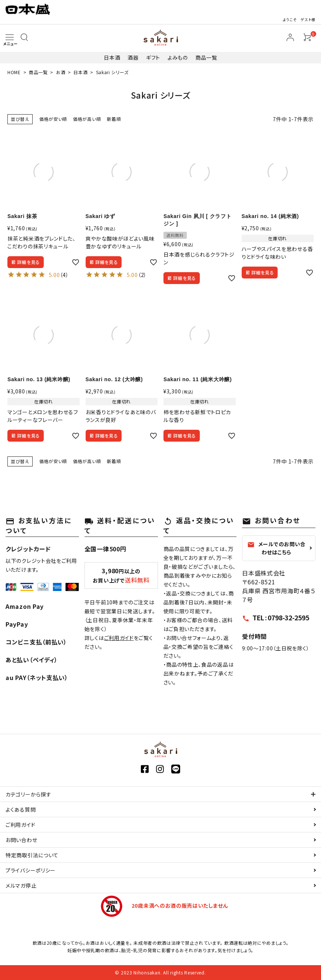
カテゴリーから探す (28, 794)
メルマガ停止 (21, 885)
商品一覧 (206, 57)
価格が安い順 (53, 119)
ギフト (153, 57)
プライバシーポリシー (31, 870)
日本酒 (112, 57)
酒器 (133, 57)
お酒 (61, 72)
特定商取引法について (32, 855)
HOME (14, 72)
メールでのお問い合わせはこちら (277, 548)
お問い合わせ (21, 840)
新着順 (114, 119)
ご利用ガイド (119, 638)
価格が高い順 (87, 119)
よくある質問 (21, 809)
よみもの (178, 57)
